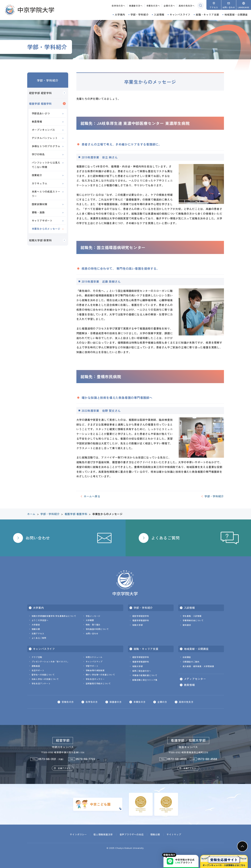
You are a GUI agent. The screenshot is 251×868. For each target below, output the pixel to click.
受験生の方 (68, 702)
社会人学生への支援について (45, 679)
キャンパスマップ (94, 661)
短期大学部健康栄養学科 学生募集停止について (54, 616)
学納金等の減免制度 (95, 670)
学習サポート (92, 666)
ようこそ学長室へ (40, 620)
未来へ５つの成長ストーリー (46, 194)
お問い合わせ (92, 633)
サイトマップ (174, 834)
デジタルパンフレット (45, 138)
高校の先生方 (186, 702)
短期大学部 (138, 625)
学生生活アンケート (41, 683)
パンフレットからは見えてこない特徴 (46, 165)
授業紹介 (37, 175)
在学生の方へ (118, 6)
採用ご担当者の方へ (142, 671)
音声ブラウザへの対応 (132, 834)
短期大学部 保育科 (40, 240)
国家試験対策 (40, 204)
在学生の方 (92, 702)
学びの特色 (38, 154)
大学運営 (36, 625)
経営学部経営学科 (141, 616)
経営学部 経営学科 (40, 93)
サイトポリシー (78, 834)
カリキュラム (40, 183)
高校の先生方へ (187, 6)
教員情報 (37, 122)
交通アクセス (38, 633)
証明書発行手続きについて (98, 683)
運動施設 (36, 666)
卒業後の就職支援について (145, 675)
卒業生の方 (140, 702)
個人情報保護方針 (103, 834)
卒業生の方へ (153, 6)
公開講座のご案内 (191, 662)
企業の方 (162, 702)
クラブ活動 (37, 657)
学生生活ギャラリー (95, 679)
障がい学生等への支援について (100, 675)
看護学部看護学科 (141, 620)
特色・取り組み (93, 625)
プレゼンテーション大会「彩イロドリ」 (50, 661)
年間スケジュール (94, 657)
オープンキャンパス (43, 130)
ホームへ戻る (92, 496)
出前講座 (187, 657)
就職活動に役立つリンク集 (145, 680)
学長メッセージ (93, 616)
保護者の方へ (136, 6)
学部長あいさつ (41, 113)
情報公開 (36, 629)
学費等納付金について (193, 620)
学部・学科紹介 (48, 80)
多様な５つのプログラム (46, 146)
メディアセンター (195, 679)
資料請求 (187, 625)
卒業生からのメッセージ (46, 229)
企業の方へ (169, 6)
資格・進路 (38, 212)
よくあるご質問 (39, 638)
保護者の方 (116, 702)
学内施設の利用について (97, 629)
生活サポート (38, 670)
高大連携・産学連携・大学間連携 (198, 666)
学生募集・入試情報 (192, 616)
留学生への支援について (43, 675)
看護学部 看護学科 (40, 104)
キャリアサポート (42, 220)
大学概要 (90, 620)
